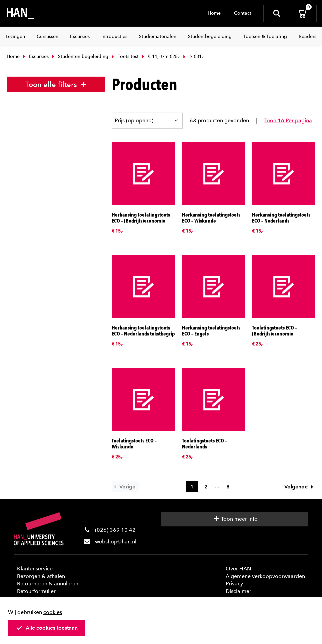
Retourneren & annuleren (48, 584)
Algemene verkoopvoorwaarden (265, 576)
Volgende (300, 487)
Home (214, 13)
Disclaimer (238, 591)
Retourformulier (36, 591)
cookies (53, 612)
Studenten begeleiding (79, 56)
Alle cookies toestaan (47, 628)
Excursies (35, 56)
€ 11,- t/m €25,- (160, 56)
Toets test (124, 56)
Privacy (234, 584)
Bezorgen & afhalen (41, 576)
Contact (243, 13)
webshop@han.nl (116, 542)
